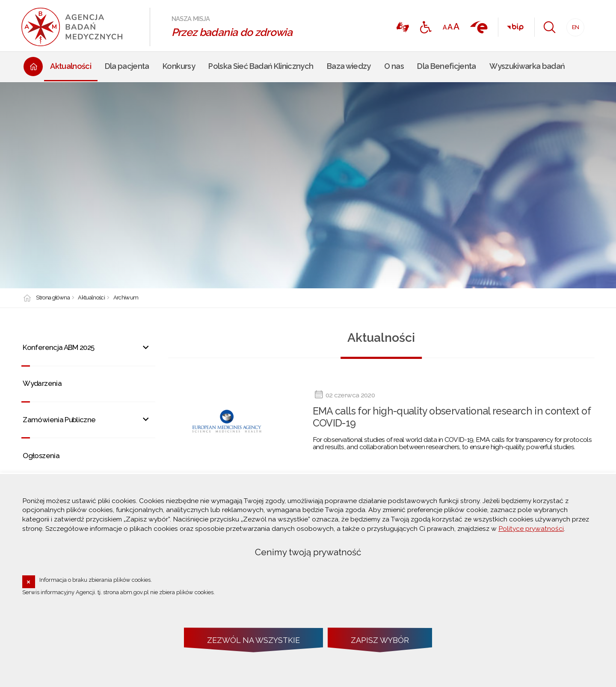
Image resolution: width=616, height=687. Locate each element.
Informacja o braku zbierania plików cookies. (96, 580)
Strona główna (53, 298)
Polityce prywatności (531, 529)
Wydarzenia (42, 383)
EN (573, 25)
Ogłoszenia (41, 456)
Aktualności (91, 298)
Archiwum (126, 298)
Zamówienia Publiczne (59, 420)
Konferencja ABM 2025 (58, 347)
